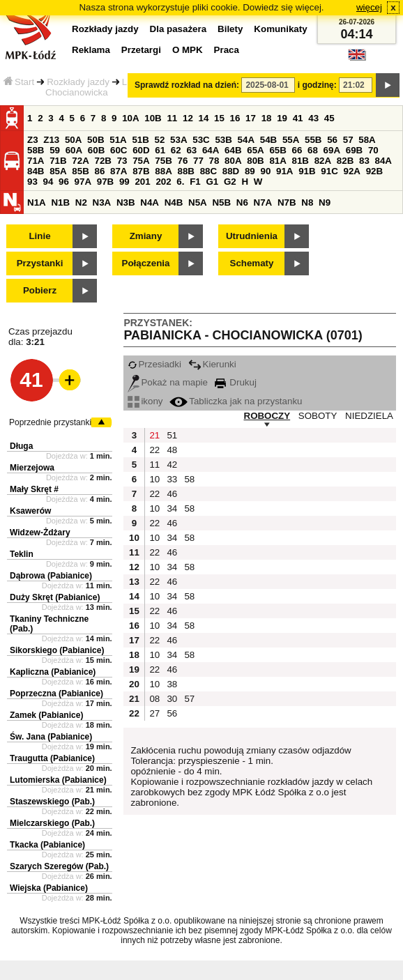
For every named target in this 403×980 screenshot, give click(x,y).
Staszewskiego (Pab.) (52, 802)
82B (345, 161)
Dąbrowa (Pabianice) (51, 576)
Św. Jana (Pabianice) (51, 737)
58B (36, 150)
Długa (21, 446)
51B (140, 140)
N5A (198, 202)
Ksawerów (30, 511)
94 (48, 182)
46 (172, 494)
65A (255, 150)
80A (233, 161)
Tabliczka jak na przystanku (236, 401)
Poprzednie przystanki (50, 422)
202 (163, 182)
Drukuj (236, 382)
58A (367, 140)
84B (36, 171)
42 (172, 465)
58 (189, 479)
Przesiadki (154, 364)
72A (80, 161)
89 (250, 171)
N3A (102, 202)
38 (172, 684)
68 (313, 150)
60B (96, 150)
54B (268, 140)
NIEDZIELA (369, 416)
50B (96, 140)
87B (141, 171)
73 (122, 161)
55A (291, 140)
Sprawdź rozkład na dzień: (187, 85)
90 (265, 171)
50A (73, 140)
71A (36, 161)
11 (172, 118)
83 (364, 161)
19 (282, 118)
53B (223, 140)
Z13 (51, 140)
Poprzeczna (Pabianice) (56, 694)
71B (58, 161)
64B (233, 150)
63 (191, 150)
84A (383, 161)
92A (351, 171)
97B (105, 182)
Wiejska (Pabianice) (49, 888)
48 (172, 450)
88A (163, 171)
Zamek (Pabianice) (46, 715)
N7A (263, 202)
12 (188, 118)
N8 (307, 202)
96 (64, 182)
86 (99, 171)
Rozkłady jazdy (78, 82)
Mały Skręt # (34, 489)
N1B (60, 202)
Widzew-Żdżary (40, 533)
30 (172, 699)
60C (119, 150)
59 (55, 150)
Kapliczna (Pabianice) (53, 672)
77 (198, 161)
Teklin (22, 554)
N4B (174, 202)
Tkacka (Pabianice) (47, 845)
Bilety (230, 29)
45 (329, 118)
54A (246, 140)
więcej (369, 7)
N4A (150, 202)
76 (182, 161)
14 (204, 118)
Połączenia (146, 263)
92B (374, 171)
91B (307, 171)
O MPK (188, 50)
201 (142, 182)
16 (235, 118)
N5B (221, 202)
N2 (81, 202)
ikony (145, 401)
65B (277, 150)
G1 (212, 182)
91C (329, 171)
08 (154, 699)
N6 (242, 202)
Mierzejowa (32, 468)
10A (130, 118)
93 (32, 182)
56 (332, 140)
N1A (37, 202)
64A (211, 150)
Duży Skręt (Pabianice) (55, 597)
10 (154, 479)
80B (255, 161)
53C (201, 140)
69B (354, 150)
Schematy (252, 263)
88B (185, 171)
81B (301, 161)
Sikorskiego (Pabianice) (57, 650)
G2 (230, 182)
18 (267, 118)
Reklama (91, 50)
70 (373, 150)
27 (154, 713)
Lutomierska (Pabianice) (58, 780)
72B (102, 161)
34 (172, 508)
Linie (39, 236)
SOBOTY (318, 416)
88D (231, 171)
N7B (287, 202)
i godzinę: (317, 85)
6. (180, 182)
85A (58, 171)
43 (313, 118)
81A (277, 161)
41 (298, 118)
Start (19, 82)
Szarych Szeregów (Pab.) (59, 866)
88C (208, 171)
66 (297, 150)
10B (153, 118)
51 (172, 435)
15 (219, 118)
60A (74, 150)
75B (163, 161)
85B (80, 171)
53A (178, 140)
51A (118, 140)
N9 (325, 202)
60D (141, 150)
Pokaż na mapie (168, 382)
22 (154, 450)
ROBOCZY (267, 416)
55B (313, 140)
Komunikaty (280, 29)
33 (172, 479)
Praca (227, 50)
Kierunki (212, 364)
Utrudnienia (252, 236)
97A (83, 182)
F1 (195, 182)
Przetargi (141, 50)
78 (214, 161)
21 (154, 435)
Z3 (33, 140)
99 (124, 182)
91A (284, 171)
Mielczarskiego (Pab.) (52, 823)
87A (119, 171)
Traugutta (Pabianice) (52, 758)
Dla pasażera (178, 29)
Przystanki (40, 263)
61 (160, 150)
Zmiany (146, 236)
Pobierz (40, 290)
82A (323, 161)
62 (176, 150)
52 (160, 140)
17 (251, 118)
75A (141, 161)
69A (332, 150)
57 (348, 140)
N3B (126, 202)
